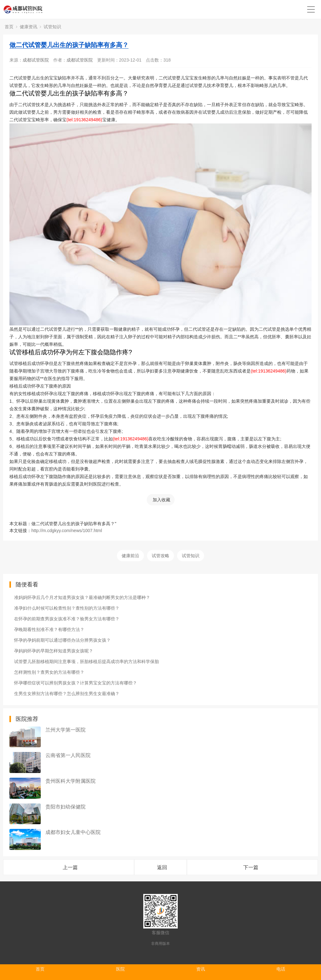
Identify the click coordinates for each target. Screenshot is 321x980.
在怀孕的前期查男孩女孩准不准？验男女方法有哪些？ (67, 619)
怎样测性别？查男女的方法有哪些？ (49, 672)
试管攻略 (160, 556)
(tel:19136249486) (84, 120)
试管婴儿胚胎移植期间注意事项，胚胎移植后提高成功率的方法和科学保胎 (87, 661)
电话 (281, 969)
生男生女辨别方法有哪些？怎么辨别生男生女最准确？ (67, 694)
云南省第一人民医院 (68, 755)
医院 (120, 969)
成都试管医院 (36, 60)
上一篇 (70, 867)
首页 (9, 27)
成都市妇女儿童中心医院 (73, 832)
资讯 (201, 969)
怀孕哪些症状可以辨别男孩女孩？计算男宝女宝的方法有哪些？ (76, 683)
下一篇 (251, 867)
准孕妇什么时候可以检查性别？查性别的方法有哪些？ (67, 608)
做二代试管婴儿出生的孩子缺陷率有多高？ (69, 45)
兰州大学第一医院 (66, 730)
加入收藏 (161, 500)
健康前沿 (130, 556)
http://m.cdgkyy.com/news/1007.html (67, 531)
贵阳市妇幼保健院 (66, 807)
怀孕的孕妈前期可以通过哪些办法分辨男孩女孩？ (62, 640)
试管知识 (52, 27)
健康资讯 (29, 27)
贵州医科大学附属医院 (71, 781)
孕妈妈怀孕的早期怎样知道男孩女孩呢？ (54, 651)
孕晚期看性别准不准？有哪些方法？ (49, 629)
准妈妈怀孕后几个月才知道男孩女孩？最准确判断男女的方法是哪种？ (82, 597)
